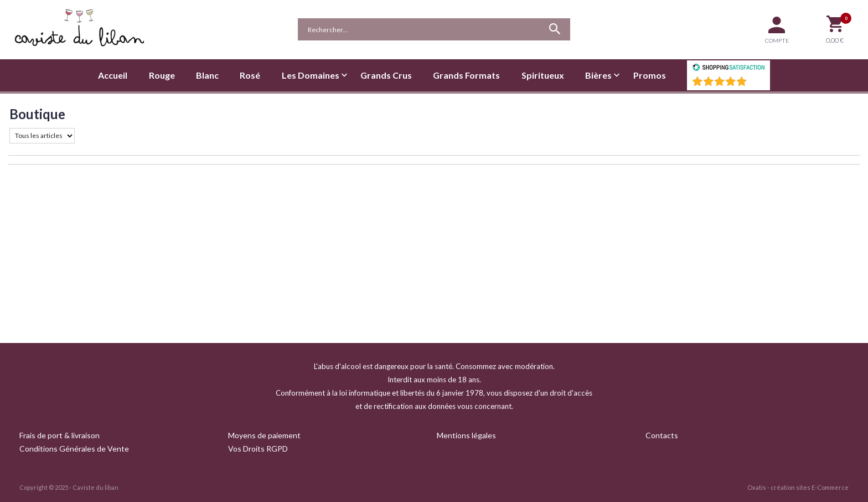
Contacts (662, 435)
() (757, 84)
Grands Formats (466, 75)
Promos (650, 75)
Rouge (162, 75)
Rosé (250, 75)
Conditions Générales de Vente (74, 449)
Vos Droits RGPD (258, 449)
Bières (598, 75)
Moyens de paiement (264, 435)
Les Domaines (311, 75)
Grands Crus (386, 75)
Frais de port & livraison (60, 435)
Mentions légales (466, 435)
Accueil (113, 75)
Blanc (207, 75)
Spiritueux (543, 75)
